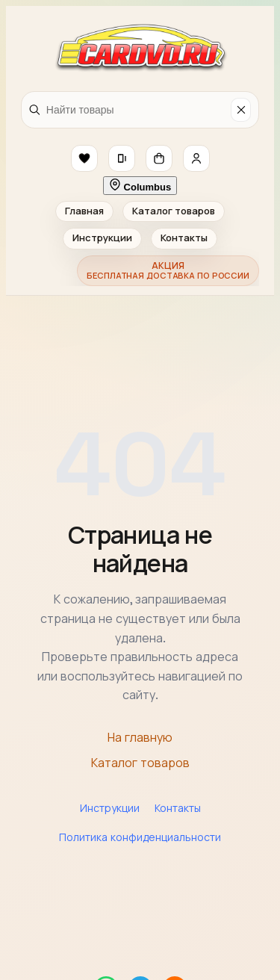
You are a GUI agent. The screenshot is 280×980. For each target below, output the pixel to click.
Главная (84, 211)
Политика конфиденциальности (140, 837)
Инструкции (102, 238)
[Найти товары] (136, 110)
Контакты (184, 238)
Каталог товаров (174, 211)
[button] (84, 158)
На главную (140, 738)
